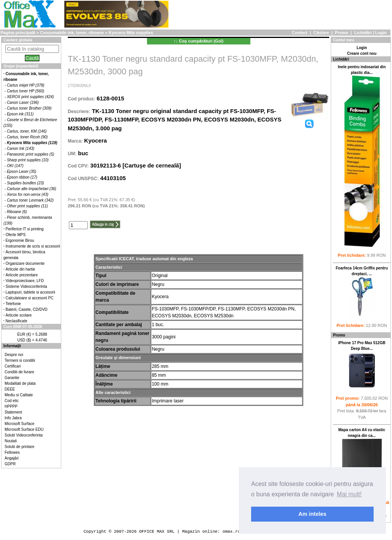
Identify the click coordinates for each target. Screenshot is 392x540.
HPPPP (11, 406)
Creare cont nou (362, 53)
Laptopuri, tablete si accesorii (31, 292)
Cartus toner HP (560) (25, 91)
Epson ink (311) (20, 114)
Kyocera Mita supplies (131, 33)
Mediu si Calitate (19, 395)
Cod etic (12, 401)
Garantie (12, 378)
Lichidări (363, 33)
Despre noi (14, 355)
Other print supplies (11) (27, 206)
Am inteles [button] (313, 514)
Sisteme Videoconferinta (26, 286)
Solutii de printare (20, 447)
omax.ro (231, 531)
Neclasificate (17, 321)
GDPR (10, 464)
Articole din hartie (20, 269)
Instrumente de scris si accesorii (33, 246)
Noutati (11, 441)
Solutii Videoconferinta (24, 435)
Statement (13, 412)
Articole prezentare (22, 275)
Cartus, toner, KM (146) (27, 131)
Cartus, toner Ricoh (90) (27, 137)
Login (381, 33)
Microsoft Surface (20, 424)
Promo (342, 33)
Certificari (13, 366)
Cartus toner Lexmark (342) (30, 200)
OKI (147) (15, 166)
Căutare (321, 33)
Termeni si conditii (20, 360)
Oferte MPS (16, 235)
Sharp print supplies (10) (28, 160)
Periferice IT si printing (25, 229)
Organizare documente (25, 263)
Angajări (12, 458)
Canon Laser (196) (23, 103)
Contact (300, 33)
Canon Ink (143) (21, 149)
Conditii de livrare (19, 372)
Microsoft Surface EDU (24, 429)
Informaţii (12, 346)
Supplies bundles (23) (25, 183)
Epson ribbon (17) (22, 177)
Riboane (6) (17, 212)
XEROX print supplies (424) (30, 97)
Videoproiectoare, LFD (25, 281)
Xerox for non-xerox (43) (28, 194)
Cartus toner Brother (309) (29, 108)
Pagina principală (18, 33)
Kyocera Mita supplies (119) (32, 143)
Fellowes (12, 452)
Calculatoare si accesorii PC (30, 298)
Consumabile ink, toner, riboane (72, 33)
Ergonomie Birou (20, 240)
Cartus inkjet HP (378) (26, 85)
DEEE (10, 389)
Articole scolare (19, 315)
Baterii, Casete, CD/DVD (27, 309)
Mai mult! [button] (349, 494)
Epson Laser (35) (22, 172)
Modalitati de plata (20, 383)
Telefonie (13, 304)
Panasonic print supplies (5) (30, 154)
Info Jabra (13, 418)
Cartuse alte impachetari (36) (32, 189)
